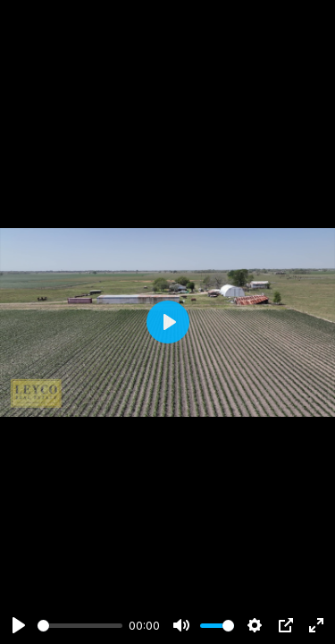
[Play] (19, 625)
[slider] (80, 626)
